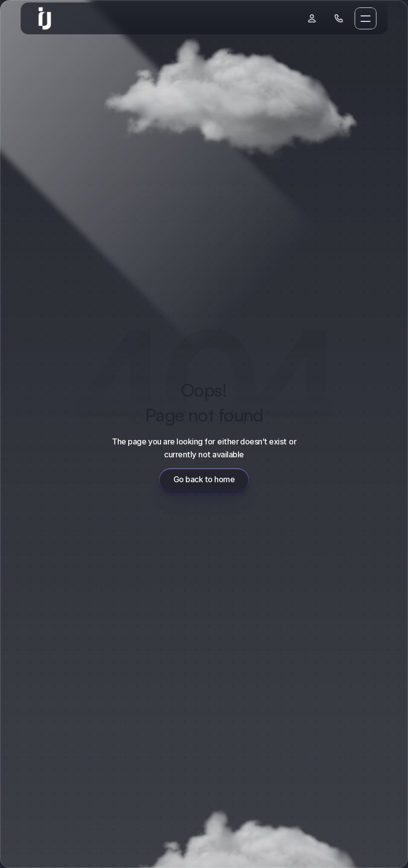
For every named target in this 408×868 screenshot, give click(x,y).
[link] (45, 19)
